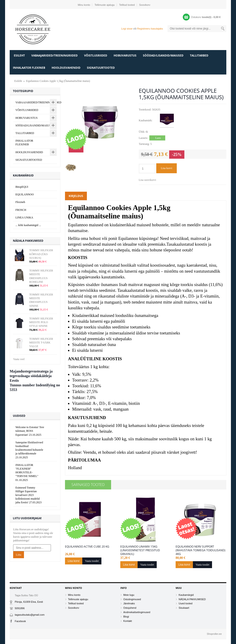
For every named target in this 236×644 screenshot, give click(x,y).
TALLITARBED (199, 55)
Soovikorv (145, 5)
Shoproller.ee (214, 634)
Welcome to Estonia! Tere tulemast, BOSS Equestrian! (30, 431)
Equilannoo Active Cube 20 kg (87, 547)
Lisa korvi (167, 168)
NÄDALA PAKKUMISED (192, 599)
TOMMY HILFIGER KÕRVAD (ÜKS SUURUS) (41, 254)
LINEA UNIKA (24, 218)
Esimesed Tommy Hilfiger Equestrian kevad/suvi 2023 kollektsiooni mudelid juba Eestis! (28, 495)
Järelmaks (129, 603)
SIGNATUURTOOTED (101, 68)
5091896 (20, 608)
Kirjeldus (76, 196)
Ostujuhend (130, 608)
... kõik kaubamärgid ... (28, 225)
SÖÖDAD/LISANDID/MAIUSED (163, 55)
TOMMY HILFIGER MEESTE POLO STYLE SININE (41, 322)
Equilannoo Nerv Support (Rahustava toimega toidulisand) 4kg (201, 550)
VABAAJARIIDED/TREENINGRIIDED (55, 55)
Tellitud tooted (127, 5)
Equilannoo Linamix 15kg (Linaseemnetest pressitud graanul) (140, 550)
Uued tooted (186, 603)
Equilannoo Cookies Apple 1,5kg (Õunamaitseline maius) (58, 81)
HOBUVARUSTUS (125, 55)
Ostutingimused (132, 599)
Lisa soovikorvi (147, 180)
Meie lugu (129, 595)
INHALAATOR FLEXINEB (29, 68)
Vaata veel (19, 359)
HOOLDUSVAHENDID (66, 68)
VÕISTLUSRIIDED (96, 55)
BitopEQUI (22, 187)
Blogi (126, 617)
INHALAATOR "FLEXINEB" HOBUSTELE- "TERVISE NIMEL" (27, 473)
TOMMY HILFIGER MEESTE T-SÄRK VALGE (41, 343)
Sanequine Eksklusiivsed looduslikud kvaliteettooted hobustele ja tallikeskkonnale (29, 450)
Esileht (19, 55)
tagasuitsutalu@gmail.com (30, 615)
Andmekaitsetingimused (137, 612)
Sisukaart (184, 608)
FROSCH (21, 210)
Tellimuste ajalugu (105, 5)
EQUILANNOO (25, 194)
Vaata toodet (92, 561)
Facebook (20, 621)
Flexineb (20, 202)
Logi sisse (127, 29)
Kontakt (128, 621)
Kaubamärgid (186, 595)
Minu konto (84, 5)
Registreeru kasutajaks (150, 29)
